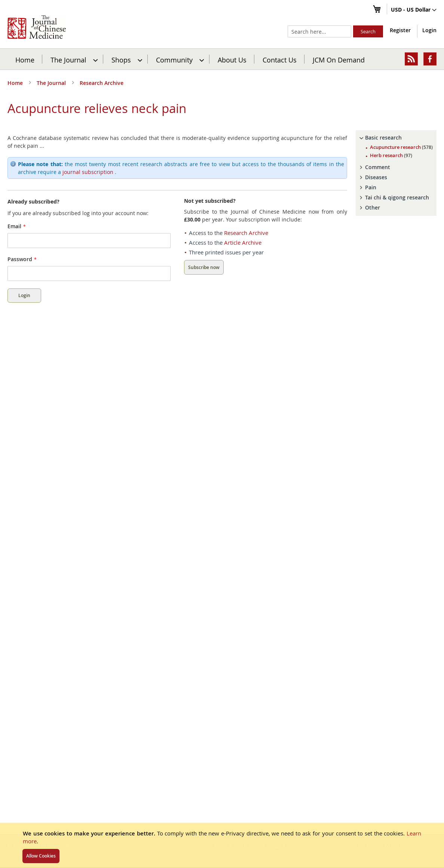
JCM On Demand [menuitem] (339, 59)
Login (429, 30)
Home (25, 59)
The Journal (52, 83)
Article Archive (243, 242)
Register (400, 30)
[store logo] (37, 27)
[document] (222, 845)
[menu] (222, 59)
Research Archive (102, 83)
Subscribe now (204, 267)
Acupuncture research (401, 147)
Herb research (391, 155)
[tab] (396, 138)
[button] (414, 10)
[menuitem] (73, 59)
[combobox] (319, 31)
